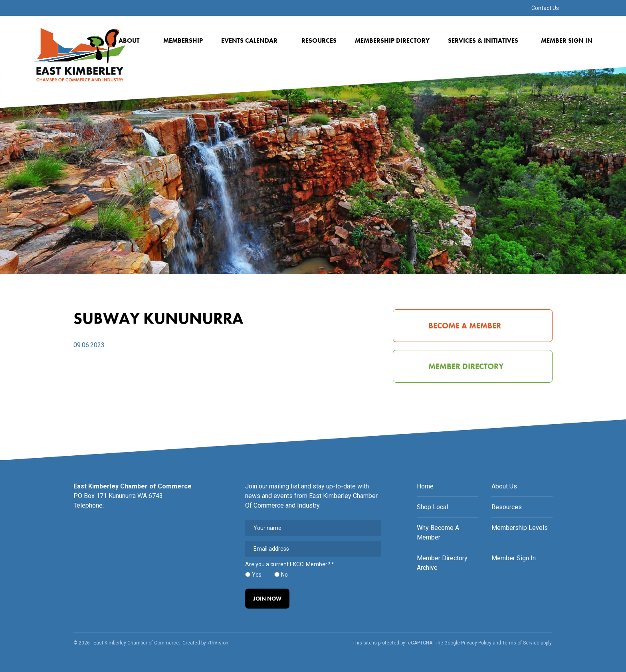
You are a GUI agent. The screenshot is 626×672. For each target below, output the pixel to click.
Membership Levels (520, 528)
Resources (319, 41)
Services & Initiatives (486, 41)
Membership (183, 41)
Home (425, 486)
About (132, 41)
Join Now (267, 599)
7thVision (218, 643)
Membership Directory (392, 41)
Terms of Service (521, 643)
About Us (504, 486)
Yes (257, 575)
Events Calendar (252, 41)
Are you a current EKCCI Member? (290, 564)
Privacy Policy (476, 643)
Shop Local (432, 507)
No (284, 575)
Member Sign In (567, 41)
